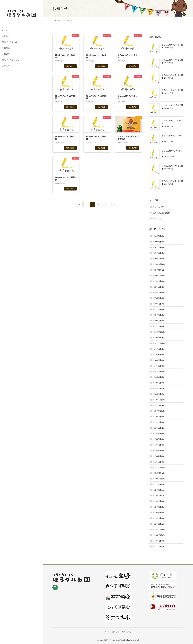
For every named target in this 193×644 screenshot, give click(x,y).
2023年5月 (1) (158, 439)
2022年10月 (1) (159, 479)
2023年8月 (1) (158, 422)
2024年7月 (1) (158, 360)
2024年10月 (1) (159, 343)
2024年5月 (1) (158, 372)
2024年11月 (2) (158, 338)
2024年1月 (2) (158, 394)
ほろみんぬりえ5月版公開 (172, 45)
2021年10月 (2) (159, 535)
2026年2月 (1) (158, 253)
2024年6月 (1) (158, 366)
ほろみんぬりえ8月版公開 (172, 181)
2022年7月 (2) (158, 496)
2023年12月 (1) (159, 400)
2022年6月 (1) (158, 501)
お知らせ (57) (158, 207)
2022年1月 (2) (158, 524)
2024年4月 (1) (158, 377)
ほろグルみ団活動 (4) (162, 213)
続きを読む (70, 66)
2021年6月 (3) (158, 546)
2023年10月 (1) (159, 411)
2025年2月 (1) (158, 321)
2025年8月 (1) (158, 287)
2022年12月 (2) (159, 468)
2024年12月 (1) (159, 332)
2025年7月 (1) (158, 293)
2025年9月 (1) (158, 281)
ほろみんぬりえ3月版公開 (172, 75)
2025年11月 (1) (158, 270)
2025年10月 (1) (159, 276)
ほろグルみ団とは (10, 42)
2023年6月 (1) (158, 434)
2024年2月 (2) (158, 389)
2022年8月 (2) (158, 490)
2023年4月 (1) (158, 445)
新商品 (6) (157, 219)
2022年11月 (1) (158, 473)
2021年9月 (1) (158, 541)
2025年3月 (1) (158, 315)
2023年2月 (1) (158, 456)
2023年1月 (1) (158, 462)
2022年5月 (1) (158, 507)
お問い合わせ (8, 66)
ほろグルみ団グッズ (11, 60)
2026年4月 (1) (158, 242)
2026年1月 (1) (158, 259)
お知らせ (6, 36)
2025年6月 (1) (158, 298)
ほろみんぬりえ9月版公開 (172, 166)
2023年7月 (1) (158, 428)
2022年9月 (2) (158, 484)
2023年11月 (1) (158, 405)
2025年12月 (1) (159, 264)
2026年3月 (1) (158, 247)
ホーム (5, 30)
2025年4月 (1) (158, 309)
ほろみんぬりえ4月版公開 (172, 60)
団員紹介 (6, 54)
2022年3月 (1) (158, 518)
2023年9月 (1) (158, 417)
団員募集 (6, 48)
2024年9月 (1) (158, 349)
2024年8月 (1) (158, 355)
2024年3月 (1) (158, 383)
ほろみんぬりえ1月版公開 (172, 105)
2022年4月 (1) (158, 513)
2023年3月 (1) (158, 451)
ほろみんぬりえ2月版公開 (172, 90)
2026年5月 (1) (158, 236)
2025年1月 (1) (158, 326)
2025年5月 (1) (158, 304)
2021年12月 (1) (159, 530)
